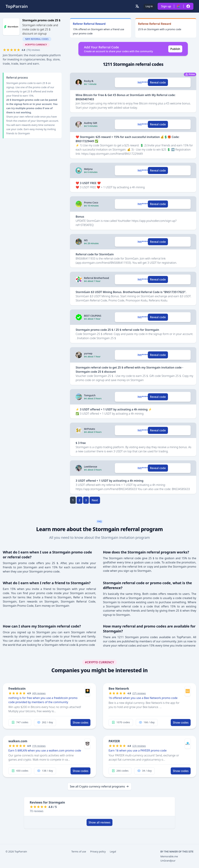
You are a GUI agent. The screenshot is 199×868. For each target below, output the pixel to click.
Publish (175, 49)
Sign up (166, 6)
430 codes (20, 771)
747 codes (20, 722)
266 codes (120, 771)
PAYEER (114, 741)
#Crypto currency (36, 45)
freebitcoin (17, 688)
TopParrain (17, 6)
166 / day (147, 722)
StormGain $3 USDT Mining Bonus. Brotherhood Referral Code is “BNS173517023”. (131, 292)
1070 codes (121, 722)
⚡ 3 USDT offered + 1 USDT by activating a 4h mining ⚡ (114, 409)
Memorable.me (169, 856)
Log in (149, 6)
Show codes (80, 723)
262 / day (45, 722)
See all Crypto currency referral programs (99, 786)
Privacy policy (98, 851)
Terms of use (79, 851)
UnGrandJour (168, 861)
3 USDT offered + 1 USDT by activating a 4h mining (109, 481)
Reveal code (158, 82)
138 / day (45, 771)
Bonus (80, 217)
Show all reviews (100, 822)
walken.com (18, 741)
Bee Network (119, 688)
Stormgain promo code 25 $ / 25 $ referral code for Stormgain (117, 330)
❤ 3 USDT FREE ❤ (88, 183)
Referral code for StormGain (95, 254)
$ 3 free (81, 443)
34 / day (144, 771)
